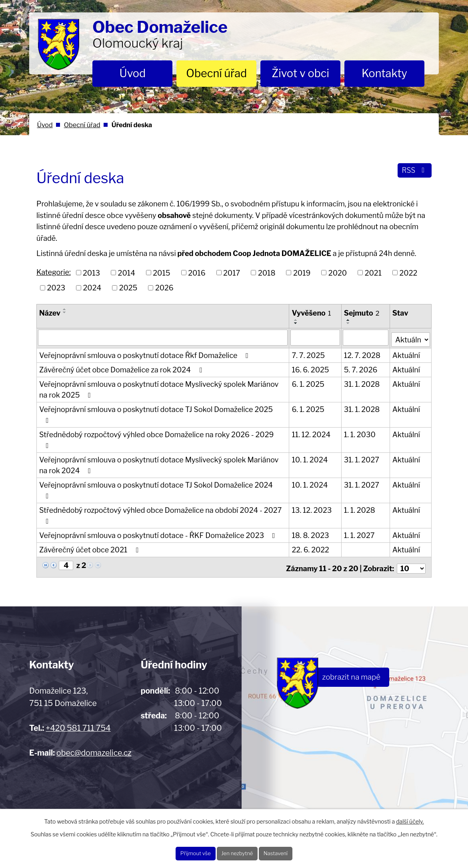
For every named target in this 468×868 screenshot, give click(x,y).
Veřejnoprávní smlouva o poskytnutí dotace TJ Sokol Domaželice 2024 (163, 472)
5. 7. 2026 (361, 368)
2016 (197, 273)
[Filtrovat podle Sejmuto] (366, 337)
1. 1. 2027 (360, 512)
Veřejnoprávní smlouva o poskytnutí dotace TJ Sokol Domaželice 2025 (163, 407)
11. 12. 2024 (312, 422)
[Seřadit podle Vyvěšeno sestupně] (297, 323)
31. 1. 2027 (362, 447)
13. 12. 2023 (312, 487)
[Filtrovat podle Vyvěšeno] (316, 337)
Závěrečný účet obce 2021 (90, 526)
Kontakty (384, 73)
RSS (412, 174)
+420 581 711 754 (78, 702)
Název (50, 313)
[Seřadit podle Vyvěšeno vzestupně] (297, 320)
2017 (232, 273)
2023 (56, 288)
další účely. (410, 818)
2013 (91, 273)
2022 (409, 273)
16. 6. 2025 (311, 368)
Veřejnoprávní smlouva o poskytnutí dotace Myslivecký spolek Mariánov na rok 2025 (159, 388)
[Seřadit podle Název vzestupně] (65, 309)
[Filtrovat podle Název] (163, 337)
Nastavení (290, 852)
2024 (92, 288)
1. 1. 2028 (360, 487)
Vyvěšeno (312, 313)
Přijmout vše (181, 852)
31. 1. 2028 (362, 382)
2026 (164, 288)
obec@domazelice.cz (94, 726)
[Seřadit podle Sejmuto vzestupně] (349, 320)
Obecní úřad (216, 73)
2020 (338, 273)
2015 (161, 273)
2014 (127, 273)
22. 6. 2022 (311, 526)
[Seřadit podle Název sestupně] (65, 312)
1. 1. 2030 (360, 422)
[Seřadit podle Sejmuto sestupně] (349, 323)
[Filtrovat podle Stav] (411, 336)
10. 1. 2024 (310, 447)
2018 (267, 273)
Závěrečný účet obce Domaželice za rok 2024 (122, 368)
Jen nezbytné (238, 852)
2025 (128, 288)
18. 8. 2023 (311, 512)
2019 (302, 273)
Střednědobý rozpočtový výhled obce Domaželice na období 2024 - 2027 (160, 492)
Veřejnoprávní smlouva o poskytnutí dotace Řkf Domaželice (145, 353)
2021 (373, 273)
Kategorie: (54, 272)
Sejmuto (362, 313)
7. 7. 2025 (309, 353)
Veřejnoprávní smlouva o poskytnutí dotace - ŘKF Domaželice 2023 (159, 512)
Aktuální (407, 353)
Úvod (133, 73)
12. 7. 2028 (363, 353)
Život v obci (300, 73)
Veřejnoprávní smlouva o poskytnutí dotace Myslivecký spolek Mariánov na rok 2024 (159, 452)
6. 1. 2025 (309, 382)
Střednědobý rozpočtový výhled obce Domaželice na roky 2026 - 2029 (156, 427)
